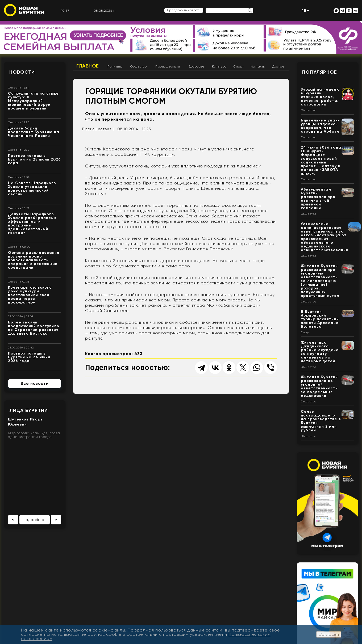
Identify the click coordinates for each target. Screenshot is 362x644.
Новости (22, 72)
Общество (138, 66)
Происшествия (168, 66)
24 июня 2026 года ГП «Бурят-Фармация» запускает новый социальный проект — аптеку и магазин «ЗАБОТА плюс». (321, 160)
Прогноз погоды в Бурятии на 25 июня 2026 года (34, 159)
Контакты (258, 66)
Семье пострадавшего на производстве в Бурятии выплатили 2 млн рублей (321, 421)
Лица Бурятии (29, 410)
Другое (278, 66)
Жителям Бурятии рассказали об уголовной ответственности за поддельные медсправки (319, 386)
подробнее (35, 520)
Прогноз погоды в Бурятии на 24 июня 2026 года (29, 357)
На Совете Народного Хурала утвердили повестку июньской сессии (32, 189)
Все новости (35, 384)
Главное (88, 66)
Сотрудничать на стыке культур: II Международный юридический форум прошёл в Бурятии (33, 101)
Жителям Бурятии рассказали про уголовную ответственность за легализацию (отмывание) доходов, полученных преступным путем (320, 281)
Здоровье (196, 66)
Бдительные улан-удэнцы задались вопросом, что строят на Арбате (320, 126)
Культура (219, 66)
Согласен (329, 634)
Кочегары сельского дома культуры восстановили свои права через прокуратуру (30, 295)
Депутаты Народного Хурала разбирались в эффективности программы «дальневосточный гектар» (32, 223)
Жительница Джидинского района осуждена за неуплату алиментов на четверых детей (320, 352)
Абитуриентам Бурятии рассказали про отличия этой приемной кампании (318, 199)
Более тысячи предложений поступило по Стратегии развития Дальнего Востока (34, 328)
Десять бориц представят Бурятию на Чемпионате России (34, 132)
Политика (115, 66)
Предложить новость (184, 10)
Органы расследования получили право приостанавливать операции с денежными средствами (34, 260)
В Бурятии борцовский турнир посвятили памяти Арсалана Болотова (320, 319)
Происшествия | (98, 129)
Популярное (320, 72)
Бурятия (163, 154)
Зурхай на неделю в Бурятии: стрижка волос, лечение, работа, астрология (320, 97)
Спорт (239, 66)
